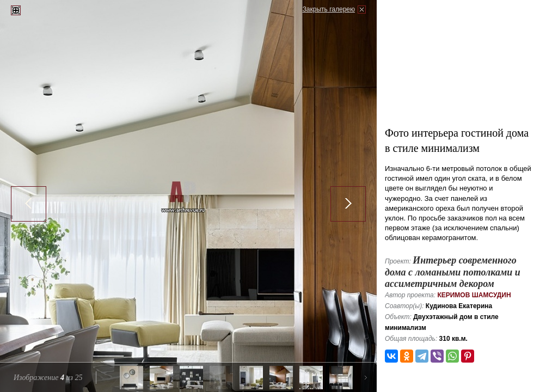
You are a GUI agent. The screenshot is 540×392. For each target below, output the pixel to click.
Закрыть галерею (329, 9)
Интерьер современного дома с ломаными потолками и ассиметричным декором (453, 272)
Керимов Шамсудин (474, 295)
